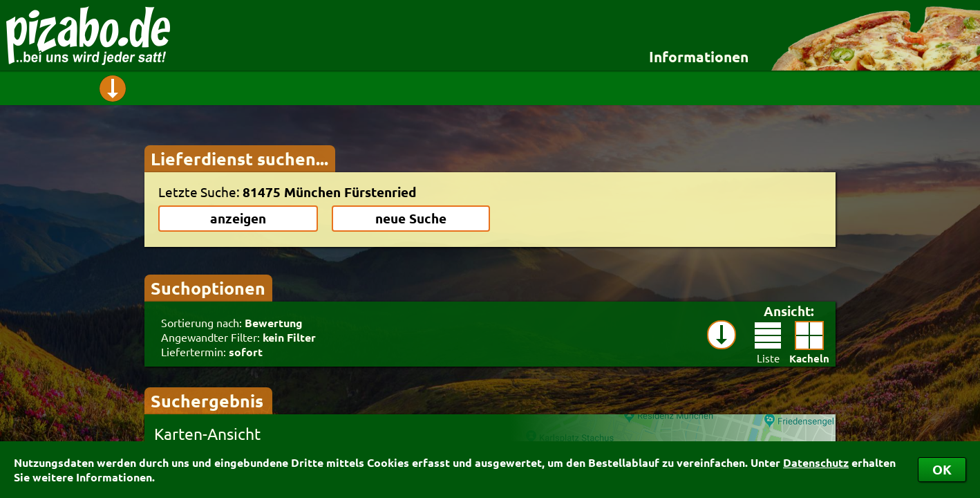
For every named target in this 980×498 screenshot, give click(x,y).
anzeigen (238, 218)
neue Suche (411, 218)
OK (942, 469)
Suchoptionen (208, 288)
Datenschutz (816, 462)
